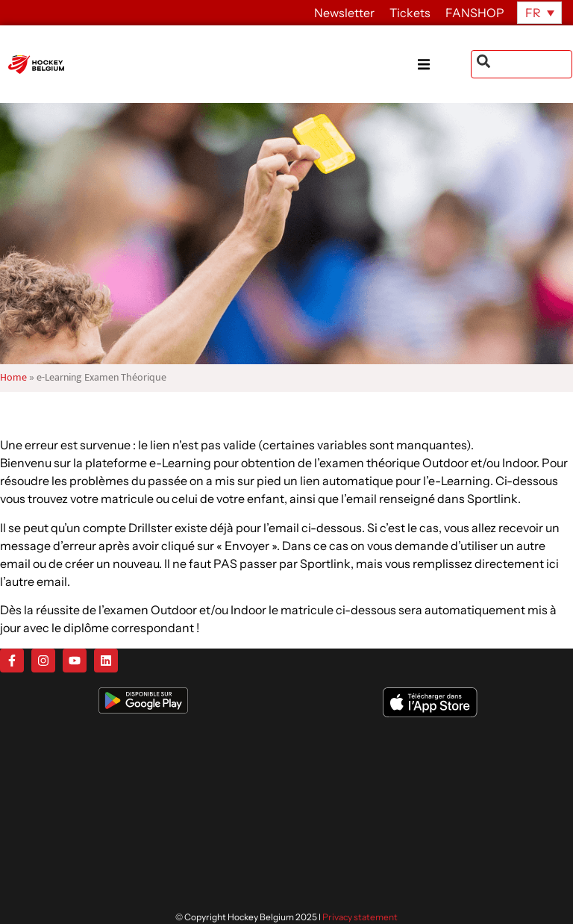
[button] (444, 65)
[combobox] (522, 64)
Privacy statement (360, 917)
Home (13, 378)
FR (533, 13)
